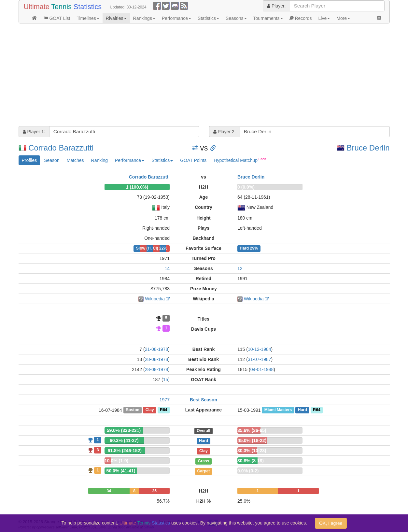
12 (240, 268)
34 (109, 491)
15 (166, 380)
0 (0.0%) (246, 187)
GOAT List (57, 18)
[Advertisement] (204, 76)
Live (324, 18)
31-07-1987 (260, 359)
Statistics (208, 18)
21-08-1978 (157, 349)
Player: (276, 6)
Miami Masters (278, 410)
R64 (163, 410)
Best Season (204, 400)
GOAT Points (193, 160)
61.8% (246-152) (125, 451)
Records (301, 18)
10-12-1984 (260, 349)
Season (52, 160)
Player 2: (225, 132)
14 (167, 268)
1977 (165, 400)
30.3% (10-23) (252, 451)
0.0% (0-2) (248, 471)
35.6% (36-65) (252, 430)
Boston (133, 410)
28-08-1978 (157, 359)
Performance (176, 18)
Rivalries (116, 18)
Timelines (88, 18)
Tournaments (268, 18)
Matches (75, 160)
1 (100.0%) (137, 187)
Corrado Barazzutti (61, 148)
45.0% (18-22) (252, 440)
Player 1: (34, 132)
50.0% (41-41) (121, 471)
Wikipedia (155, 299)
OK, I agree (331, 523)
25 (155, 491)
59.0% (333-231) (124, 430)
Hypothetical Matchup (240, 160)
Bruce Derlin (368, 148)
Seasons (236, 18)
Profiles (29, 160)
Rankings (144, 18)
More (343, 18)
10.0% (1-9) (116, 461)
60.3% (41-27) (124, 440)
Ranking (99, 160)
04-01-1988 (262, 369)
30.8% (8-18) (251, 461)
